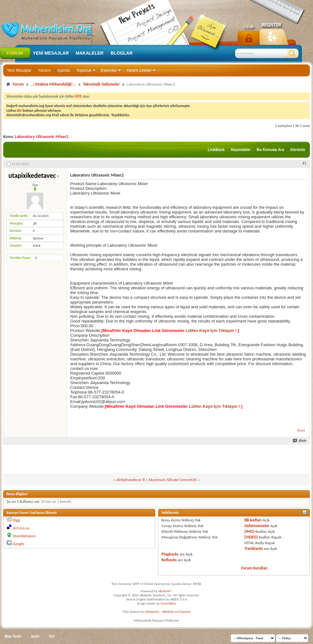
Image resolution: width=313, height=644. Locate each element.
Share (301, 430)
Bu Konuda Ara (270, 150)
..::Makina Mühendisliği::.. (53, 84)
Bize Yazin (13, 636)
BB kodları (253, 520)
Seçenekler (240, 150)
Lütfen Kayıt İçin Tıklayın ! (211, 331)
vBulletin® (165, 591)
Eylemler (109, 70)
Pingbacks (170, 554)
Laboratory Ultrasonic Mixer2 (42, 137)
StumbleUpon (24, 536)
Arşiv (35, 636)
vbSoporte (152, 612)
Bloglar (122, 53)
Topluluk (84, 70)
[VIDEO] (251, 537)
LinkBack (216, 150)
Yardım (44, 70)
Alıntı (300, 441)
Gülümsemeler (257, 526)
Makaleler (90, 53)
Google (18, 544)
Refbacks (169, 560)
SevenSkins (168, 603)
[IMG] (249, 531)
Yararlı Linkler (139, 70)
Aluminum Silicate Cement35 (173, 480)
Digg (16, 520)
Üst (52, 636)
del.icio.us (21, 528)
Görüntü (298, 150)
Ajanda (64, 70)
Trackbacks (254, 548)
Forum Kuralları (254, 568)
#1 (304, 163)
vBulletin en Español (176, 612)
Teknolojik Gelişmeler (101, 84)
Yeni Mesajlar (19, 70)
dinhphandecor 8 (131, 480)
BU (19, 111)
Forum (15, 53)
